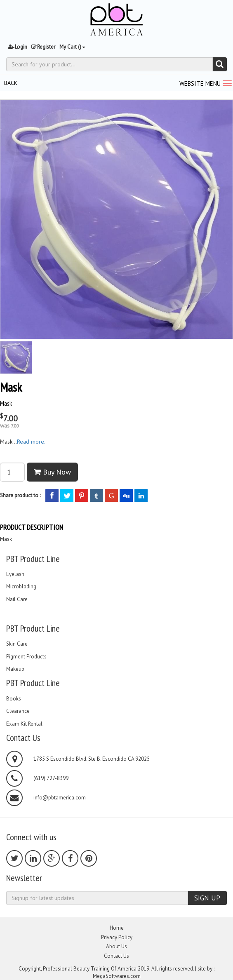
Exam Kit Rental (24, 724)
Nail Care (17, 599)
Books (14, 699)
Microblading (21, 587)
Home (117, 928)
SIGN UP (207, 898)
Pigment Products (26, 657)
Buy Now (52, 472)
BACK (11, 83)
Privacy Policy (117, 937)
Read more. (31, 442)
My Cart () (72, 47)
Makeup (15, 669)
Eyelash (15, 574)
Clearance (18, 711)
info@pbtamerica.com (60, 798)
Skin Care (17, 644)
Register (43, 47)
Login (18, 47)
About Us (116, 946)
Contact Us (116, 956)
